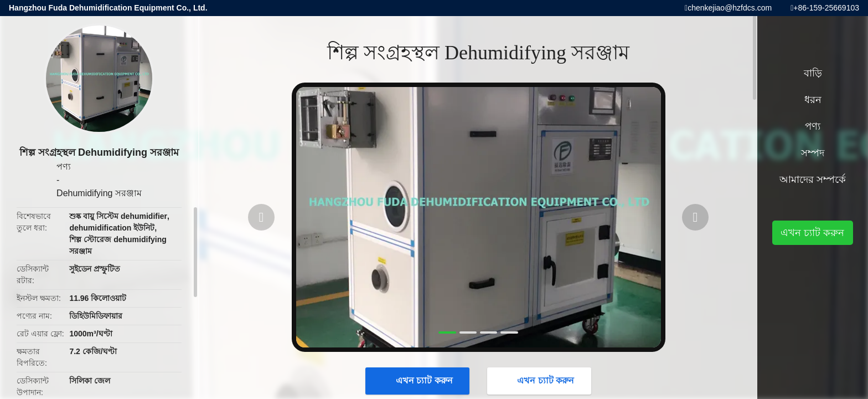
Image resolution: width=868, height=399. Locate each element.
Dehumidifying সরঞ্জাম (99, 193)
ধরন (813, 100)
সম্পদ (813, 153)
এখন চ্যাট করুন (419, 381)
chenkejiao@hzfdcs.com (730, 8)
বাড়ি (813, 73)
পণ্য (64, 167)
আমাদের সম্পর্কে (813, 180)
